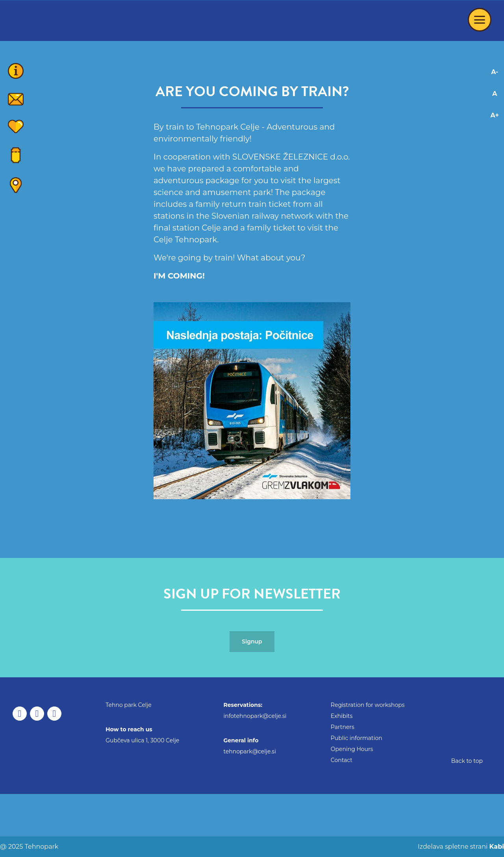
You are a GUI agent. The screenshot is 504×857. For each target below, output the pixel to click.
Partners (343, 727)
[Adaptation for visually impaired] (495, 148)
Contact (342, 760)
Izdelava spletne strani (460, 847)
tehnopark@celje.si (249, 751)
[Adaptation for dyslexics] (495, 134)
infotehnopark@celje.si (255, 716)
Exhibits (342, 716)
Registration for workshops (368, 705)
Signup (252, 641)
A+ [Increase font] (495, 115)
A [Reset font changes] (495, 94)
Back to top (467, 761)
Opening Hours (352, 749)
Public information (357, 738)
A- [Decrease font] (495, 72)
